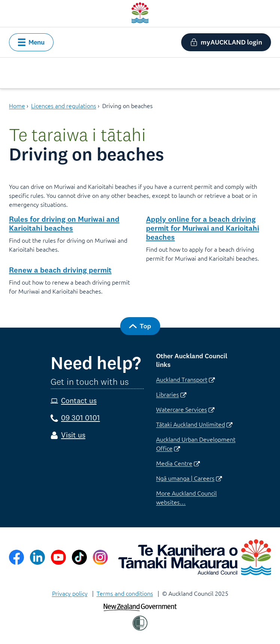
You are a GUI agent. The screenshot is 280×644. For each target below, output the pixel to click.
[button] (31, 42)
